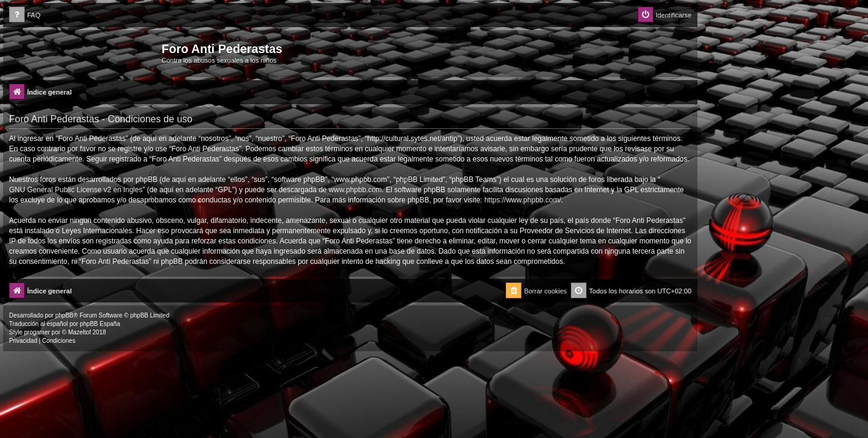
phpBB (64, 315)
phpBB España (100, 324)
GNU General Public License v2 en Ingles (76, 190)
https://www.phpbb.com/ (522, 200)
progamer (37, 332)
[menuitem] (25, 15)
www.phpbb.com (355, 190)
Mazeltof (80, 332)
